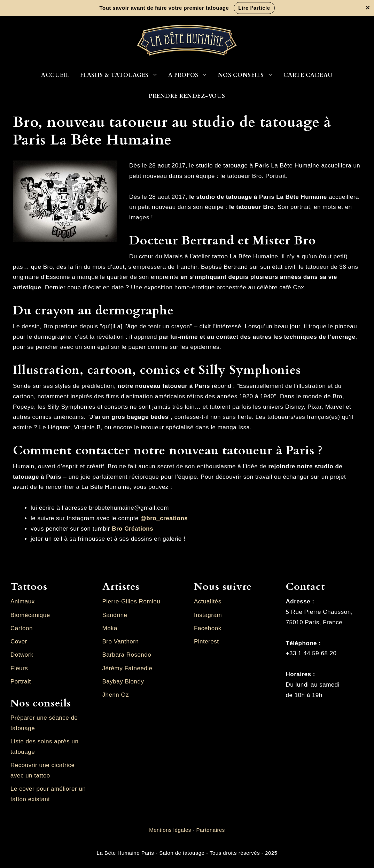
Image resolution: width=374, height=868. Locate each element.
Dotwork (22, 655)
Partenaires (211, 830)
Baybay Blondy (123, 682)
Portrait (21, 682)
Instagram (208, 615)
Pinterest (207, 642)
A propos (190, 75)
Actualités (208, 601)
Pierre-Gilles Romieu (131, 601)
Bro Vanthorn (121, 642)
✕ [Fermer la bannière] (368, 8)
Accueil (55, 75)
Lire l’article (254, 8)
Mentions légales (170, 830)
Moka (110, 628)
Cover (19, 642)
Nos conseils (248, 75)
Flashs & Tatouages (122, 75)
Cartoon (22, 628)
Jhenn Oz (116, 695)
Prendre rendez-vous (187, 96)
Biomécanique (30, 615)
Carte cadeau (308, 75)
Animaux (23, 601)
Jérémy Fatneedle (127, 668)
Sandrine (115, 615)
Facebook (208, 628)
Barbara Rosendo (127, 655)
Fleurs (19, 668)
